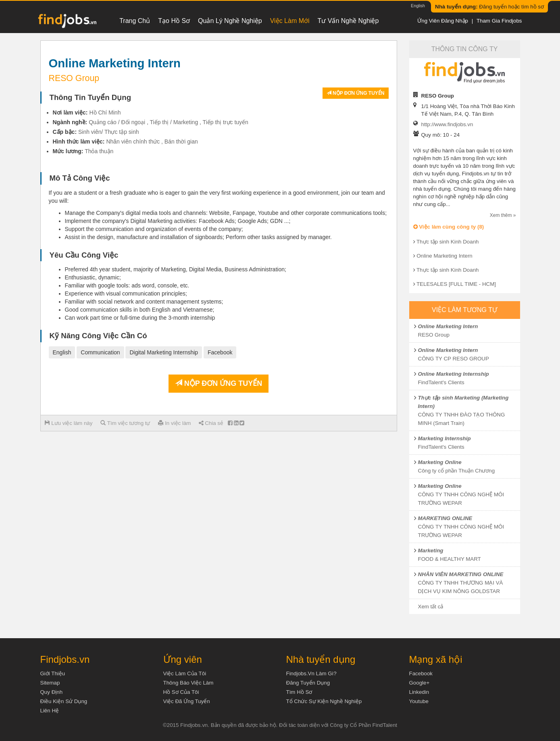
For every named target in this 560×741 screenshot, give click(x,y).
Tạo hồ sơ (174, 21)
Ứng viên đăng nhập (443, 21)
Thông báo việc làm (188, 683)
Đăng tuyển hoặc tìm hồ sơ (489, 7)
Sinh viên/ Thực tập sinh (109, 132)
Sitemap (50, 683)
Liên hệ (50, 711)
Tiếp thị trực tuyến (226, 122)
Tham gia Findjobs (499, 21)
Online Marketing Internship (454, 374)
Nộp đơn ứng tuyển (356, 93)
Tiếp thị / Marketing (174, 122)
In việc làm (174, 423)
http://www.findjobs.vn (447, 124)
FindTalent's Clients (441, 382)
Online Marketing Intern (444, 256)
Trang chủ (135, 21)
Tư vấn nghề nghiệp (348, 21)
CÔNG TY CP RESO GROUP (454, 359)
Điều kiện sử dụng (64, 701)
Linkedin (419, 692)
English (418, 6)
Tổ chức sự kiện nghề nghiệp (324, 701)
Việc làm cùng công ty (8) (449, 227)
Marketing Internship (444, 438)
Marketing (431, 551)
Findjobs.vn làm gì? (311, 673)
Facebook (220, 352)
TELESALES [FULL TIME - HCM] (456, 284)
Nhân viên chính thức (133, 142)
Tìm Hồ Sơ (299, 692)
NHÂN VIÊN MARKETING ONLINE (461, 574)
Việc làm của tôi (185, 673)
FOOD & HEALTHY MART (450, 559)
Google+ (419, 683)
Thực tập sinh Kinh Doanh (448, 242)
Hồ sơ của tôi (181, 692)
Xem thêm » (503, 215)
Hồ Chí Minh (105, 112)
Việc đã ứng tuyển (187, 701)
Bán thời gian (181, 142)
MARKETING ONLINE (445, 518)
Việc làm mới (290, 21)
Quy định (52, 692)
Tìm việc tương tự (125, 423)
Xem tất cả (431, 607)
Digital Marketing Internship (164, 352)
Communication (100, 352)
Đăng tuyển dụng (308, 683)
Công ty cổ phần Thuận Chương (457, 471)
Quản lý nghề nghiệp (230, 21)
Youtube (419, 701)
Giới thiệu (53, 673)
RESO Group (434, 335)
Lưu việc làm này (69, 423)
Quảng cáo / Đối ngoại (117, 122)
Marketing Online (440, 462)
